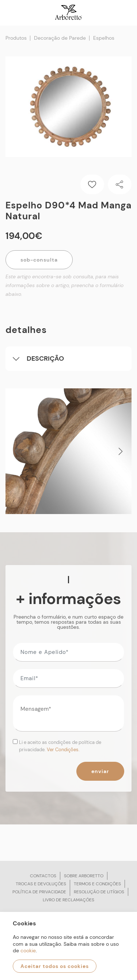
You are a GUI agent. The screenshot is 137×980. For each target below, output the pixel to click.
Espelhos (104, 38)
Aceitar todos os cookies (55, 966)
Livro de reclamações (68, 900)
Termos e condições (97, 884)
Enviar (100, 771)
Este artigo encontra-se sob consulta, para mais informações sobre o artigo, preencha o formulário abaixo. (64, 285)
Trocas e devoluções (41, 884)
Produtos (16, 38)
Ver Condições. (63, 750)
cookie (28, 950)
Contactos (43, 876)
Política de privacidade (39, 892)
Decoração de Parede (60, 38)
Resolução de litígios (99, 892)
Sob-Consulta (39, 260)
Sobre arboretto (84, 876)
